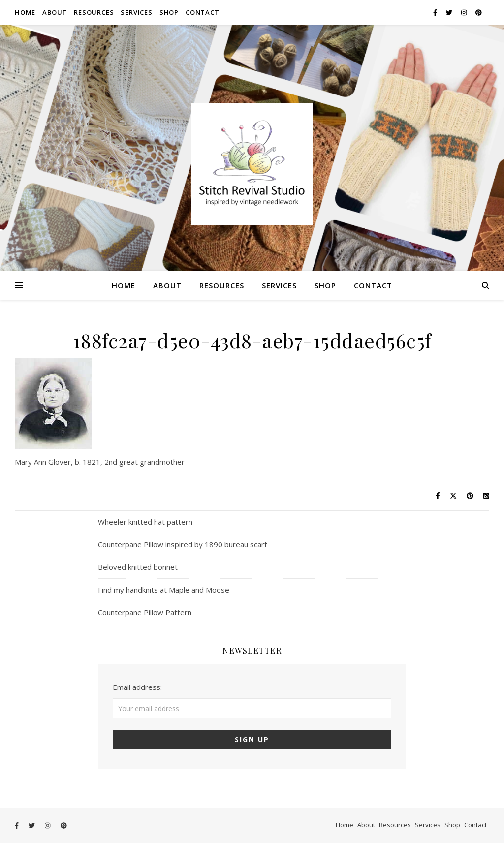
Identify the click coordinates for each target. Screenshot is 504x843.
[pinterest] (479, 12)
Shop (169, 12)
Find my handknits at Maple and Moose (164, 590)
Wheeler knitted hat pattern (145, 522)
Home (25, 12)
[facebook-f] (436, 12)
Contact (203, 12)
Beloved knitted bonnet (138, 567)
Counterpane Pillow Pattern (145, 612)
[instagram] (465, 12)
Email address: (137, 687)
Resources (94, 12)
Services (136, 12)
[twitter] (450, 12)
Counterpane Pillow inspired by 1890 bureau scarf (182, 544)
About (55, 12)
